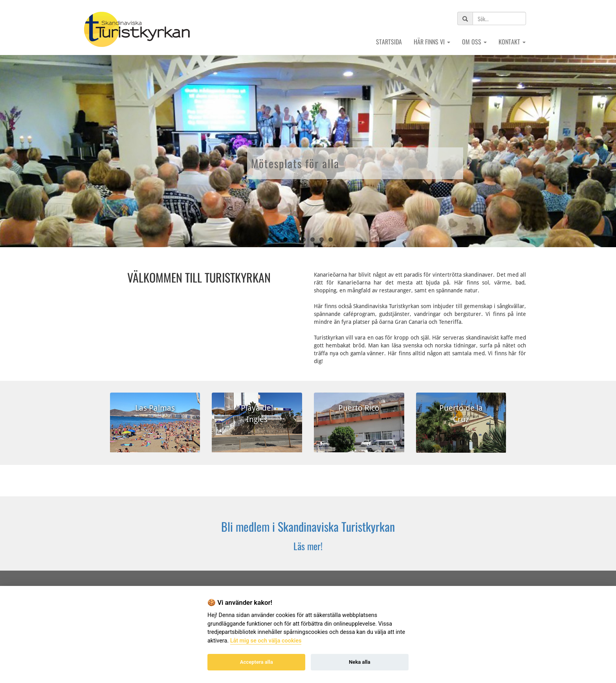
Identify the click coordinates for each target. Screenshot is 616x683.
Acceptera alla (257, 662)
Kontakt (512, 42)
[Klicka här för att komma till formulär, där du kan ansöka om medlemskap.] (308, 533)
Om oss (474, 42)
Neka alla (359, 662)
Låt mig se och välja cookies (266, 641)
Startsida (389, 42)
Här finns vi (432, 42)
